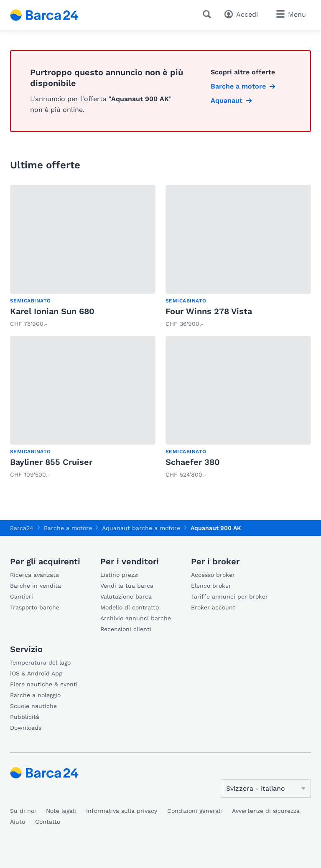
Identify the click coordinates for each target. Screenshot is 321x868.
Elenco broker (211, 586)
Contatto (48, 822)
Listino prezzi (120, 575)
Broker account (213, 607)
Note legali (61, 811)
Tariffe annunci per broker (229, 596)
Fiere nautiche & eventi (44, 684)
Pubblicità (25, 717)
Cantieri (22, 596)
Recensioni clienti (126, 629)
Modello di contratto (130, 607)
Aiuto (18, 822)
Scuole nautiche (33, 706)
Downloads (26, 728)
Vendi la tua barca (127, 586)
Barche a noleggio (35, 695)
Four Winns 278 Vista (209, 311)
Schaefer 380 (193, 462)
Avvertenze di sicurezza (266, 811)
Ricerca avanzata (34, 575)
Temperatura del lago (40, 662)
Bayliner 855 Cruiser (51, 462)
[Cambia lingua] (266, 789)
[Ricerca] (209, 14)
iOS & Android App (36, 673)
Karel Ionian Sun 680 (52, 311)
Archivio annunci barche (136, 618)
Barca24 (22, 528)
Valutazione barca (126, 596)
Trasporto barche (35, 607)
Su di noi (23, 811)
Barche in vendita (36, 586)
